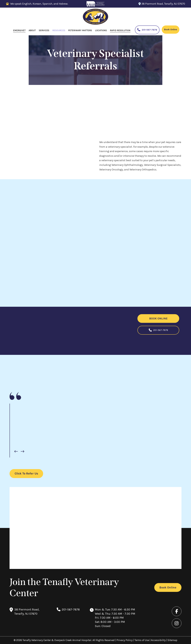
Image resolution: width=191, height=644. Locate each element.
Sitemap (172, 640)
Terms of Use (142, 640)
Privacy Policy (125, 640)
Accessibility (158, 640)
